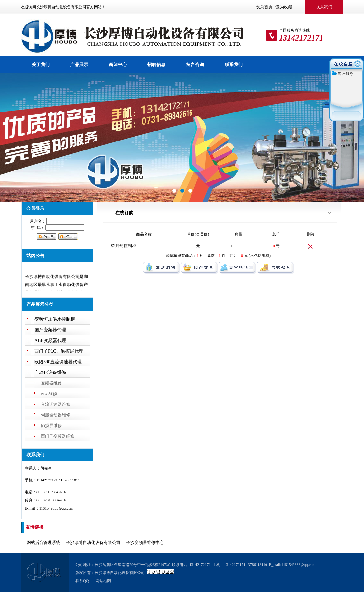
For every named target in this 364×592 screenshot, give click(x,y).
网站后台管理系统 (43, 543)
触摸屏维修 (51, 426)
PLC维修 (49, 394)
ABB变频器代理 (50, 340)
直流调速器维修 (56, 404)
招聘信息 (156, 64)
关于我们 (41, 64)
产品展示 (79, 64)
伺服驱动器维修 (56, 415)
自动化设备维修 (50, 372)
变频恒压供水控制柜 (55, 319)
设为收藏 (284, 7)
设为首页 (264, 7)
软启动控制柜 (124, 246)
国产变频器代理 (50, 330)
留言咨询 (195, 64)
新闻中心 (118, 64)
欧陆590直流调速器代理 (58, 362)
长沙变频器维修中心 (145, 543)
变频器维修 (51, 383)
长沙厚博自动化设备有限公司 (93, 543)
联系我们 (234, 64)
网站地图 (103, 581)
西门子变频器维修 (58, 436)
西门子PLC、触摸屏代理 (59, 351)
